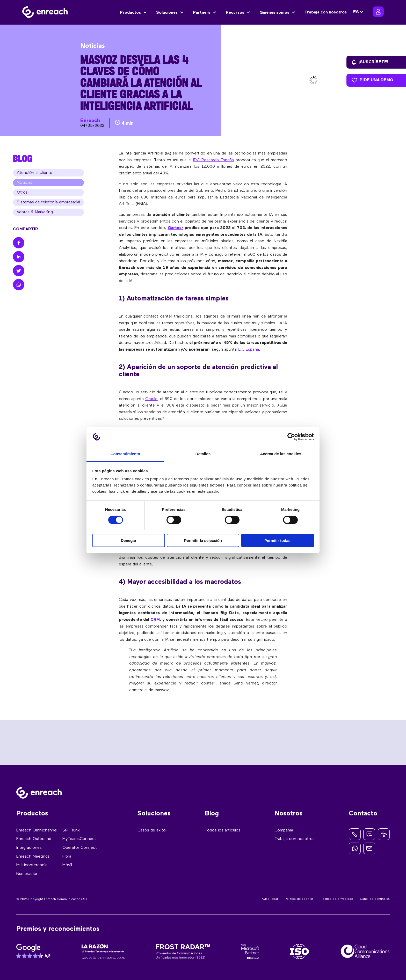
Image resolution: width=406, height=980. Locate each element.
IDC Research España (213, 160)
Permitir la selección (203, 540)
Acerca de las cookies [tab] (281, 454)
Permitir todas (277, 540)
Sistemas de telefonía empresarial (48, 202)
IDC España (248, 350)
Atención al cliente (35, 173)
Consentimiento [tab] (125, 454)
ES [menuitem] (356, 12)
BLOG (23, 158)
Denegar (128, 540)
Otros (22, 193)
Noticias (25, 183)
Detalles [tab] (203, 454)
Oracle (151, 399)
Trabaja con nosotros (326, 12)
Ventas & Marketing (35, 212)
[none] (359, 12)
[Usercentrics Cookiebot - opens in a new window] (291, 437)
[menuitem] (359, 12)
